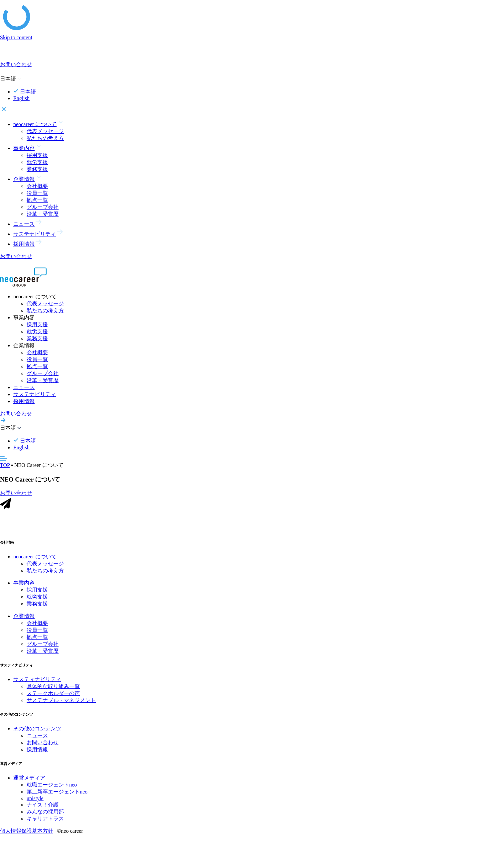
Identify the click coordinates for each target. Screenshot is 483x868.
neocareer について (35, 558)
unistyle (35, 799)
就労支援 (37, 162)
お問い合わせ (43, 743)
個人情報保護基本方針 (27, 832)
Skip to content (16, 37)
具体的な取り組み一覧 (53, 687)
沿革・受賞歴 (43, 214)
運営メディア (29, 779)
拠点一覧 (37, 200)
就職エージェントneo (52, 786)
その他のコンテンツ (37, 729)
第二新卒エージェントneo (57, 793)
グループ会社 (43, 207)
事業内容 (24, 584)
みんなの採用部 (45, 813)
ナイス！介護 (43, 806)
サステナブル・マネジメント (61, 701)
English (21, 98)
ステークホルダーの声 (53, 694)
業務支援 (37, 169)
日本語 (25, 92)
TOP (5, 465)
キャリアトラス (45, 820)
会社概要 (37, 186)
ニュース (24, 387)
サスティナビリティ (37, 680)
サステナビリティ (35, 394)
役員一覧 (37, 193)
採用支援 (37, 155)
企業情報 (24, 617)
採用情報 (24, 401)
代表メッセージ (45, 131)
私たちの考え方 (45, 138)
